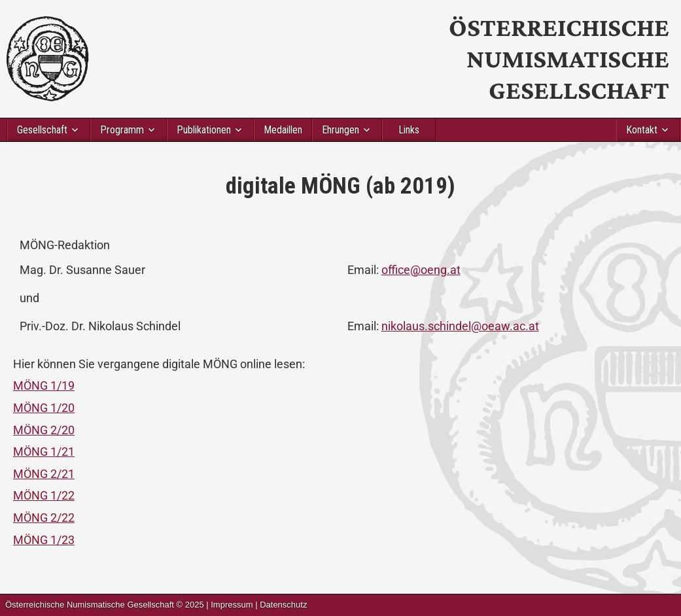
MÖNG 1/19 (44, 385)
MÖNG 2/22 (44, 518)
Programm (122, 130)
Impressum (232, 605)
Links (409, 130)
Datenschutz (283, 605)
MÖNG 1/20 (44, 408)
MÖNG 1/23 (44, 540)
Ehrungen (340, 130)
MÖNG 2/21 (44, 474)
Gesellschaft (42, 130)
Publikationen (204, 130)
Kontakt (642, 130)
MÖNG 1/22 (44, 495)
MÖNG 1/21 (44, 452)
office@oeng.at (421, 270)
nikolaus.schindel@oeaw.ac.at (460, 326)
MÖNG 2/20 (44, 430)
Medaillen (283, 130)
